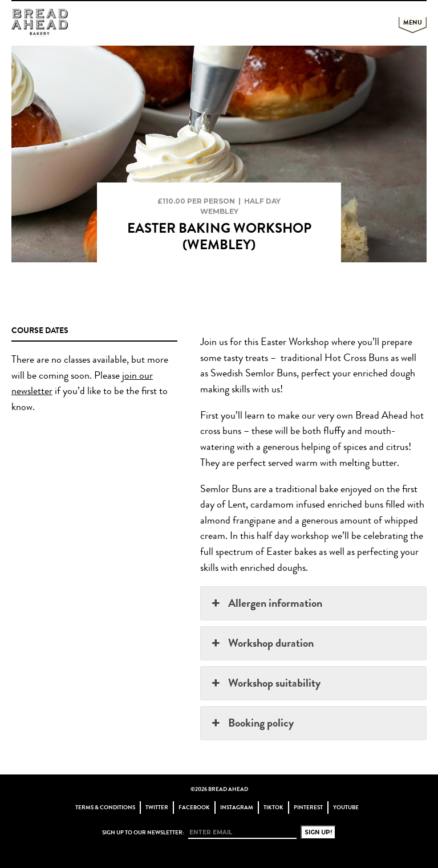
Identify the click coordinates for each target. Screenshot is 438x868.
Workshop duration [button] (261, 643)
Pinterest (308, 808)
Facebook (194, 808)
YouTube (346, 808)
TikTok (273, 808)
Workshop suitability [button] (265, 683)
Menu (413, 22)
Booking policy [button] (251, 723)
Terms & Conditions (105, 808)
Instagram (237, 808)
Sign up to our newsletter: (143, 833)
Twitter (157, 808)
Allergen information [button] (265, 603)
